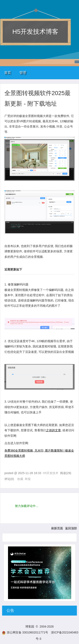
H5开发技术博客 (35, 32)
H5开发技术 (51, 473)
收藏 (20, 479)
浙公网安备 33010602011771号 (25, 632)
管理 (23, 73)
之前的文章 (54, 430)
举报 (28, 479)
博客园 (30, 627)
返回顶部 (71, 528)
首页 (8, 73)
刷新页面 (57, 528)
